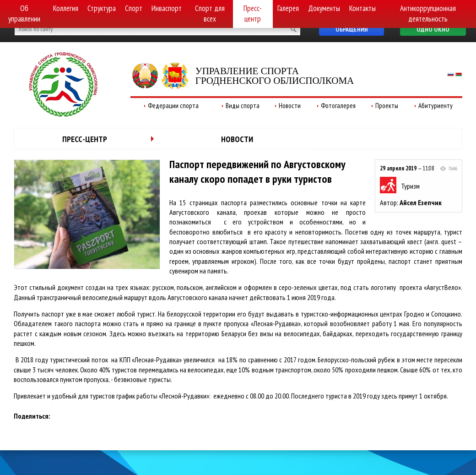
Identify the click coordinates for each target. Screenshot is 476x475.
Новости (290, 106)
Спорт (134, 8)
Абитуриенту (435, 106)
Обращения (352, 29)
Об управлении (24, 14)
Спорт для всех (210, 14)
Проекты (387, 106)
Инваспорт (167, 8)
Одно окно (433, 29)
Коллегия (66, 8)
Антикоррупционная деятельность (428, 14)
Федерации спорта (173, 106)
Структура (102, 8)
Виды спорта (243, 106)
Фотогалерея (338, 106)
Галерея (288, 8)
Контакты (362, 8)
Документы (324, 8)
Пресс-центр (253, 14)
